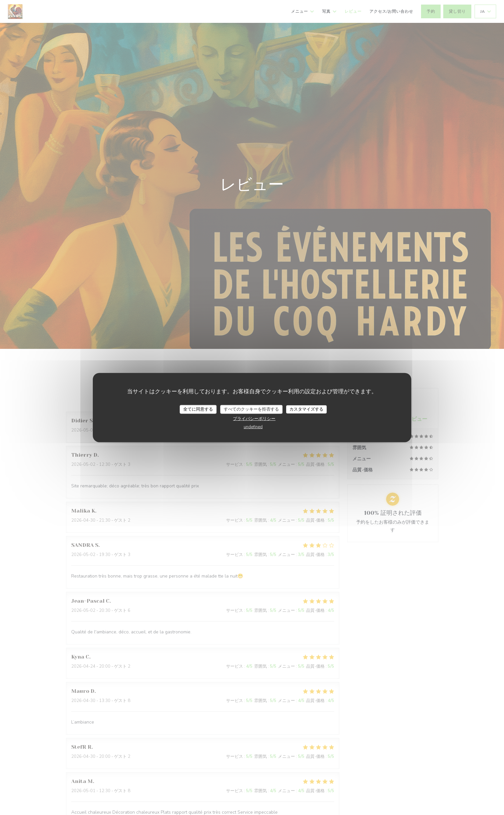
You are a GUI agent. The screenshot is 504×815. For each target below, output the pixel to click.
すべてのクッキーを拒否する (251, 409)
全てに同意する (198, 409)
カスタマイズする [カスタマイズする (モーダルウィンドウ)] (306, 409)
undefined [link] (253, 427)
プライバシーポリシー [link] (254, 419)
